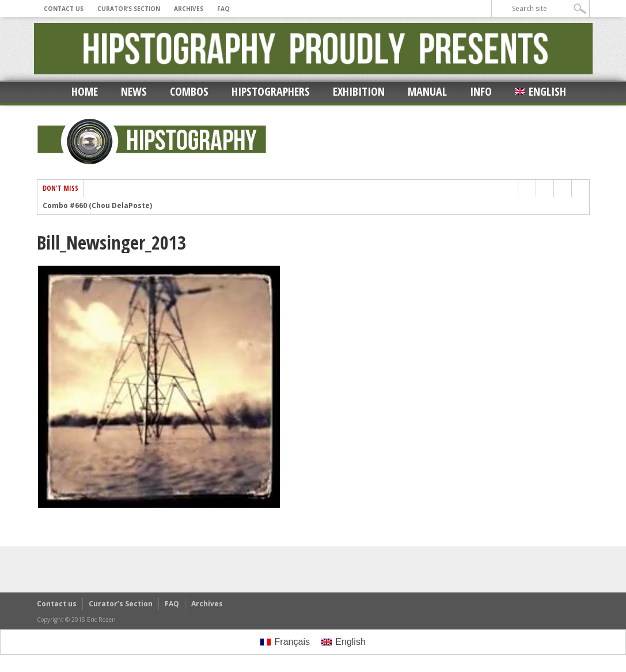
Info (481, 91)
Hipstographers (271, 91)
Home (85, 91)
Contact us (64, 9)
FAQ (223, 9)
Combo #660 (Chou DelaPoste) (97, 206)
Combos (189, 91)
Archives (189, 9)
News (134, 91)
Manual (427, 91)
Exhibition (359, 91)
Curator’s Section (129, 9)
